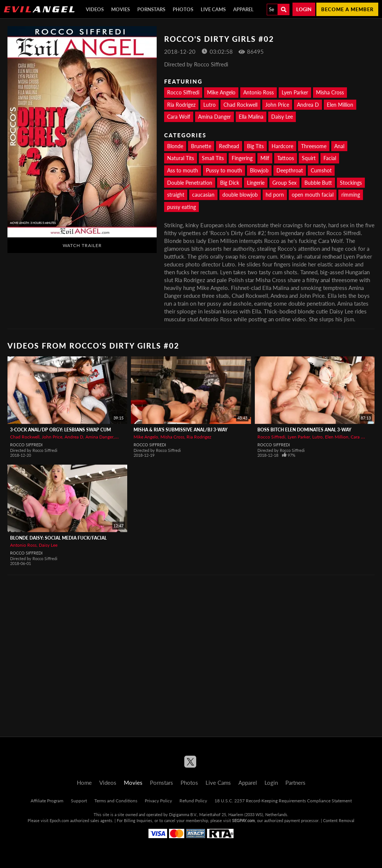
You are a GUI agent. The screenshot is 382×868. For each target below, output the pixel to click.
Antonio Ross (259, 92)
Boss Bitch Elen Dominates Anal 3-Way (304, 430)
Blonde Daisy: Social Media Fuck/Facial (58, 538)
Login (304, 9)
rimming (351, 195)
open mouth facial (313, 195)
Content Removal (339, 820)
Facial (330, 158)
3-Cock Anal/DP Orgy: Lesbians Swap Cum (60, 430)
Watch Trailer (82, 245)
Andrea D (308, 105)
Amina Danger (215, 117)
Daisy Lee (282, 117)
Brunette (201, 146)
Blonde (175, 146)
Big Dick (230, 183)
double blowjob (240, 195)
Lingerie (256, 183)
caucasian (203, 195)
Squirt (309, 158)
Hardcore (282, 146)
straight (176, 195)
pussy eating (181, 207)
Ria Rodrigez (181, 105)
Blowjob (259, 170)
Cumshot (321, 170)
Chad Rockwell (240, 105)
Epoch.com (59, 820)
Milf (265, 158)
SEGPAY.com (243, 820)
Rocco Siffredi (183, 92)
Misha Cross (330, 92)
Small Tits (213, 158)
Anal (339, 146)
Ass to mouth (183, 170)
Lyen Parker (295, 92)
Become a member (347, 9)
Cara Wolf (179, 117)
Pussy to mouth (224, 170)
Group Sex (284, 183)
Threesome (314, 146)
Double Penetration (190, 183)
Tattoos (286, 158)
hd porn (275, 195)
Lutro (209, 105)
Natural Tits (181, 158)
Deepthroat (290, 170)
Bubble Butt (318, 183)
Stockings (351, 183)
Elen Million (340, 105)
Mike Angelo (221, 92)
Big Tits (255, 146)
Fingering (242, 158)
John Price (277, 105)
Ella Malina (251, 117)
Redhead (229, 146)
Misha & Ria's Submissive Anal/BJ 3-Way (181, 430)
